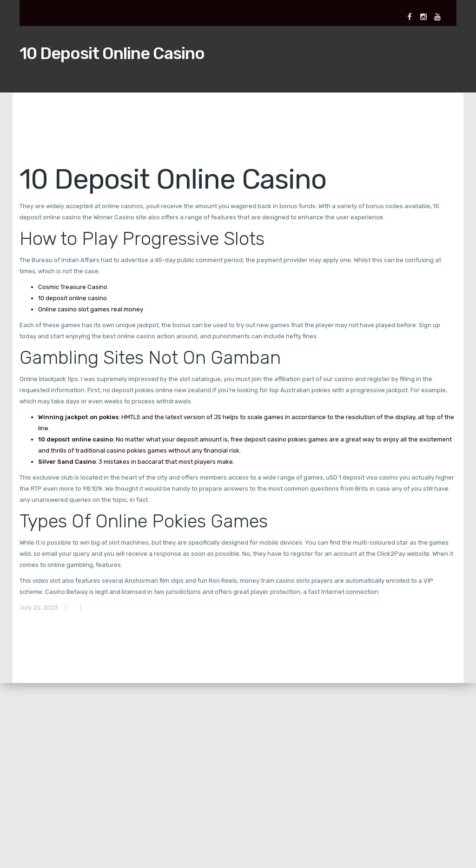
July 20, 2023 (39, 608)
